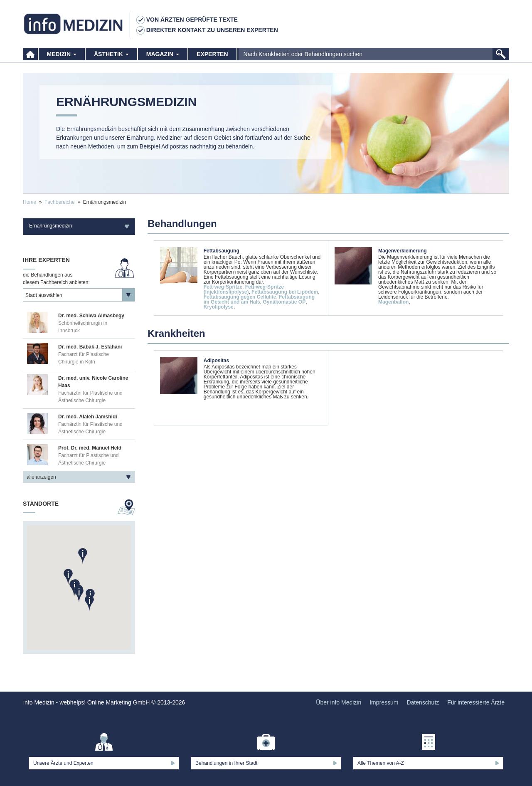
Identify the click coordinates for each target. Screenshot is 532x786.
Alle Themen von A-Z (381, 763)
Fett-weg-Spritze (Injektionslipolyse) (244, 289)
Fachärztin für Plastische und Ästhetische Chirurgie (90, 397)
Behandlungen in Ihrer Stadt (226, 763)
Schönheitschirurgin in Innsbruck (83, 327)
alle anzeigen (41, 477)
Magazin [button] (163, 54)
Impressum (384, 702)
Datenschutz (423, 702)
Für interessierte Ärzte (476, 702)
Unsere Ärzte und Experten (63, 763)
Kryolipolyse (219, 307)
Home (30, 202)
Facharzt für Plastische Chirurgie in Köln (84, 358)
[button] (89, 603)
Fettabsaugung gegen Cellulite (240, 297)
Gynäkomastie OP (284, 302)
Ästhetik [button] (111, 54)
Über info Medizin (339, 702)
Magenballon (393, 302)
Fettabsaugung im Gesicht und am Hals (259, 299)
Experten (212, 54)
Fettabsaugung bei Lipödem (285, 292)
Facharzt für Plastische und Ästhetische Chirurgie (88, 459)
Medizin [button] (62, 54)
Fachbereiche (60, 202)
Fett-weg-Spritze (223, 287)
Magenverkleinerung (403, 251)
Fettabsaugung (222, 251)
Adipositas (216, 361)
